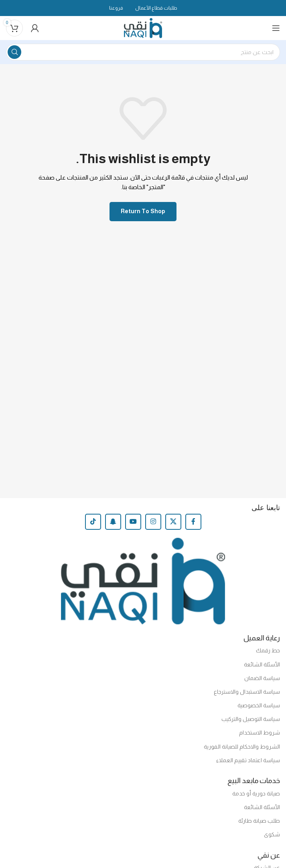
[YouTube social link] (133, 522)
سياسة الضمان (262, 678)
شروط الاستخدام (260, 733)
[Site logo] (143, 27)
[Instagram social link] (153, 522)
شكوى (272, 834)
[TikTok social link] (93, 522)
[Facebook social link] (193, 522)
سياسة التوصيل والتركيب (251, 719)
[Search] (143, 52)
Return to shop (143, 211)
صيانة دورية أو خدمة (256, 793)
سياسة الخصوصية (259, 705)
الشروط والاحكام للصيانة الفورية (242, 747)
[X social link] (173, 522)
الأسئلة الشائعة (262, 664)
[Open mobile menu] (276, 28)
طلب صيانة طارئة (259, 821)
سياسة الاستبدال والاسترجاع (247, 692)
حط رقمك (268, 650)
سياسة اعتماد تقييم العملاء (248, 760)
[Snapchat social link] (113, 522)
